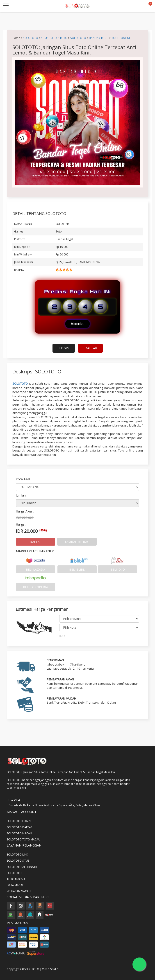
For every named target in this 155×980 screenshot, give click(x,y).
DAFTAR (91, 348)
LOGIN (64, 348)
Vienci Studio (50, 969)
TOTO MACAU (16, 879)
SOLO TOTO (78, 38)
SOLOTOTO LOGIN (19, 821)
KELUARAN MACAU (19, 891)
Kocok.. (77, 324)
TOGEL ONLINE (121, 38)
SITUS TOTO (49, 38)
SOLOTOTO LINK (17, 855)
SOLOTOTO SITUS (18, 861)
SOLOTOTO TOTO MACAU (24, 839)
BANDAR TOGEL (99, 38)
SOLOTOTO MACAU (19, 833)
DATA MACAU (16, 885)
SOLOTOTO (31, 38)
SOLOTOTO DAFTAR (20, 827)
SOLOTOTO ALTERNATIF (22, 867)
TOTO (64, 38)
